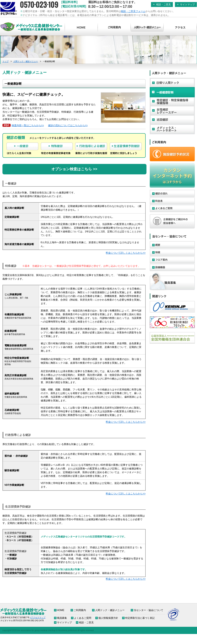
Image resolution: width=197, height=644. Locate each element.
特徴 (172, 252)
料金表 (172, 201)
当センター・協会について (149, 610)
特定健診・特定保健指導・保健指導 (172, 101)
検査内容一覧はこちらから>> (28, 125)
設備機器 (172, 267)
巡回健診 (172, 120)
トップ (6, 61)
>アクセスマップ (38, 617)
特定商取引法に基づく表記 (140, 618)
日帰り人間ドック (172, 83)
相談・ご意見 (163, 5)
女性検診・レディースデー (172, 111)
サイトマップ (187, 5)
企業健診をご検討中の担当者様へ (172, 221)
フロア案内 (172, 260)
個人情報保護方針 (108, 618)
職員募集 (172, 281)
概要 (172, 245)
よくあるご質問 (172, 208)
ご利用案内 (114, 28)
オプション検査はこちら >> (74, 169)
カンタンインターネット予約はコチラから (172, 175)
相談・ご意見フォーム (133, 11)
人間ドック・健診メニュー (147, 28)
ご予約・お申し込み (172, 154)
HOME (81, 28)
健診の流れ (172, 193)
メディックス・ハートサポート (172, 129)
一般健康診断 (172, 92)
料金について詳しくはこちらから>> (126, 253)
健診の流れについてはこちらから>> (68, 125)
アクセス (180, 28)
